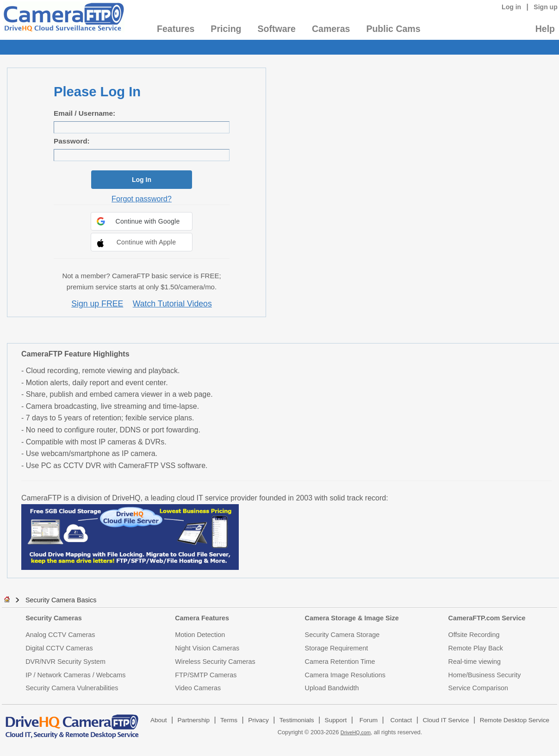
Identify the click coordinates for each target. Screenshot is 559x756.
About (159, 720)
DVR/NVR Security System (65, 662)
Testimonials (297, 720)
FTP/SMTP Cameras (206, 675)
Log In (142, 180)
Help (545, 29)
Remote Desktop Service (515, 720)
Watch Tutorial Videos (172, 304)
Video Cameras (198, 688)
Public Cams (393, 29)
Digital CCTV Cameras (59, 648)
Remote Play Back (476, 648)
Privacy (258, 720)
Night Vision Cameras (207, 648)
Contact (401, 720)
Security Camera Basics (61, 600)
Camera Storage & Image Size (352, 618)
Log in (511, 7)
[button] (142, 221)
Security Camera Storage (342, 635)
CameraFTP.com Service (487, 618)
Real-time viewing (475, 662)
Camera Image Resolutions (345, 675)
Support (336, 720)
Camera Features (202, 618)
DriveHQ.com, (356, 732)
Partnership (194, 720)
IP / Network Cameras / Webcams (75, 675)
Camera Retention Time (340, 662)
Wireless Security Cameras (215, 662)
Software (277, 29)
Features (176, 29)
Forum (369, 720)
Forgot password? (142, 199)
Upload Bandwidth (332, 688)
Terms (229, 720)
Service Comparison (478, 688)
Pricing (226, 29)
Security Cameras (54, 618)
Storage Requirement (337, 648)
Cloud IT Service (446, 720)
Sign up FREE (97, 304)
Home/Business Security (485, 675)
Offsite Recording (474, 635)
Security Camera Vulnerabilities (72, 688)
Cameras (331, 29)
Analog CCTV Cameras (60, 635)
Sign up (546, 7)
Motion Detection (200, 635)
